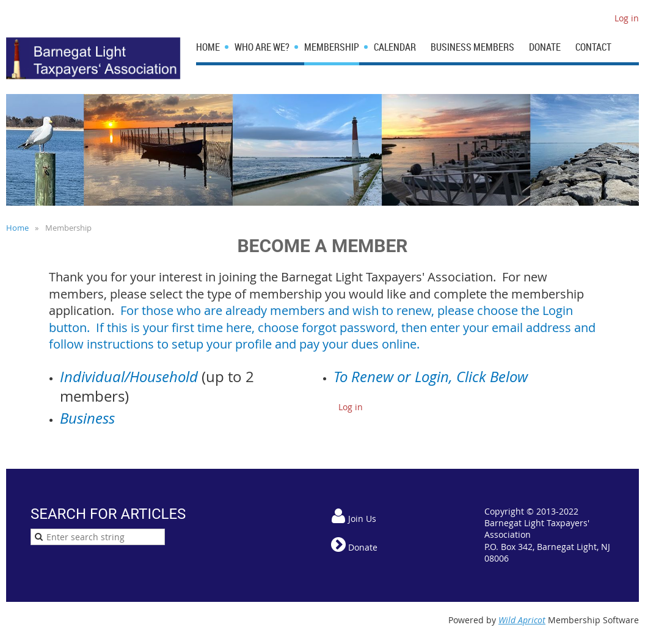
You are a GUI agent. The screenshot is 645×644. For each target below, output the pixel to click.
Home (17, 228)
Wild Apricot (522, 620)
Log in (627, 18)
